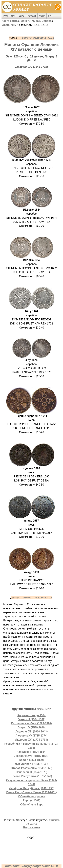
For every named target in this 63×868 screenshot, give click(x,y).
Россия (32, 16)
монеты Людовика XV (38, 598)
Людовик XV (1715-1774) (32, 736)
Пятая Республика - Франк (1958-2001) (32, 792)
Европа (47, 21)
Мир (13, 16)
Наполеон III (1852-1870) (32, 772)
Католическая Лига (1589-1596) (32, 723)
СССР (42, 16)
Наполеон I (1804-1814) (31, 752)
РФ (50, 16)
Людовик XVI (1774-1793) (31, 740)
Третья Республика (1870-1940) (32, 776)
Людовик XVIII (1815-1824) (32, 756)
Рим (5, 16)
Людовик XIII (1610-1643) (31, 732)
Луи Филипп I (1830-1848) (32, 764)
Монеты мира (30, 21)
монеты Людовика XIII (38, 38)
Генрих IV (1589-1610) (32, 727)
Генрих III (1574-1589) (32, 719)
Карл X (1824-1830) (32, 760)
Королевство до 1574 (32, 715)
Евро (22, 16)
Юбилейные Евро (32, 805)
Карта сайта (10, 21)
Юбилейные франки (32, 796)
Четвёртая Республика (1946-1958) (32, 788)
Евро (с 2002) (31, 800)
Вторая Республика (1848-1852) (32, 768)
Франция (8, 25)
